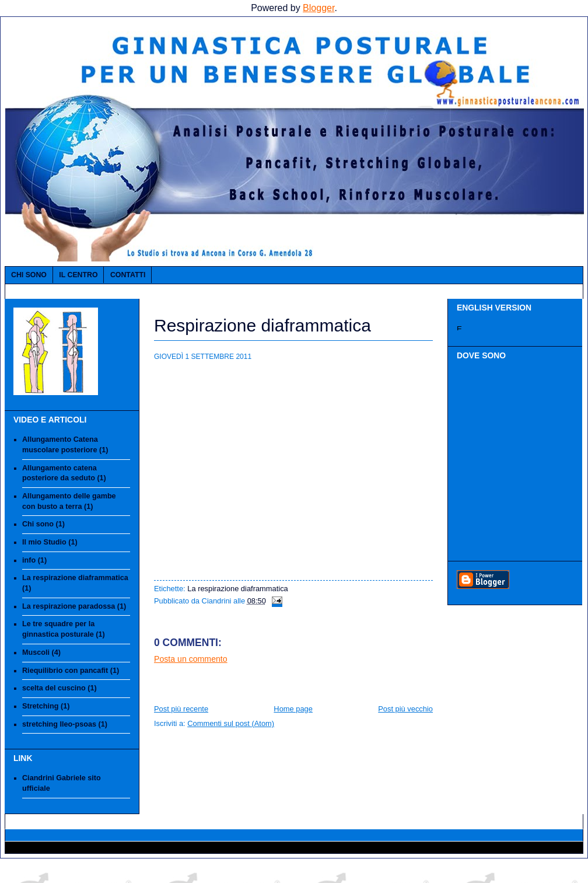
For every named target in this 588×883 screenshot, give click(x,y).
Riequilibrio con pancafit (65, 671)
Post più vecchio (405, 709)
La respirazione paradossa (69, 606)
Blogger (318, 8)
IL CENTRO (78, 275)
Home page (293, 709)
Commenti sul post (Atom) (231, 723)
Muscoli (36, 652)
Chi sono (29, 275)
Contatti (128, 275)
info (29, 560)
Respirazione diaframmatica (262, 325)
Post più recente (181, 709)
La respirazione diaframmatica (75, 578)
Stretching (40, 706)
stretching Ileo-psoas (59, 724)
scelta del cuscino (54, 688)
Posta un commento (191, 659)
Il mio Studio (44, 542)
